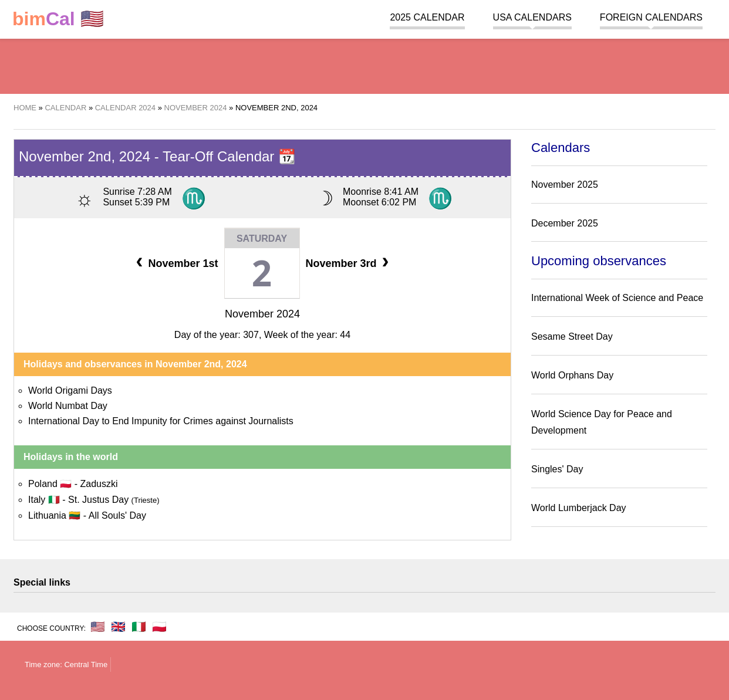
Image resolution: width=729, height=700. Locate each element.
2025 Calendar (427, 17)
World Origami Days (70, 390)
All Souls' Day (117, 515)
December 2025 (565, 223)
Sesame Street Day (572, 337)
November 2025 (565, 185)
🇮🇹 (139, 627)
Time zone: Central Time (66, 665)
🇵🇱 (159, 627)
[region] (365, 65)
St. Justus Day (114, 500)
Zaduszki (99, 484)
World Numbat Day (68, 406)
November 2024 (262, 314)
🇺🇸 (58, 19)
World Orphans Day (572, 375)
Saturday (262, 239)
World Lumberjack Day (579, 508)
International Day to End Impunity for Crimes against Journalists (161, 421)
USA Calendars (532, 17)
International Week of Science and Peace (617, 298)
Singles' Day (557, 469)
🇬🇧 (118, 627)
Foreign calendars (651, 17)
